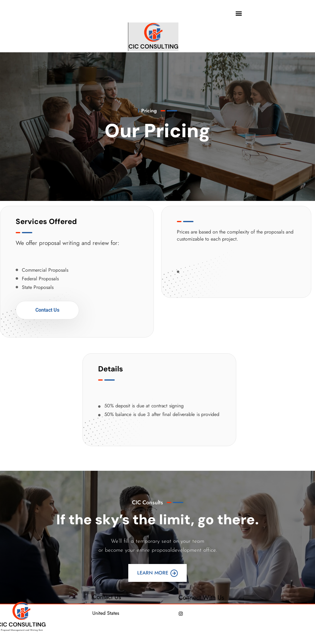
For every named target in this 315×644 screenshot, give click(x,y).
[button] (239, 13)
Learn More (157, 573)
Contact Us (47, 310)
